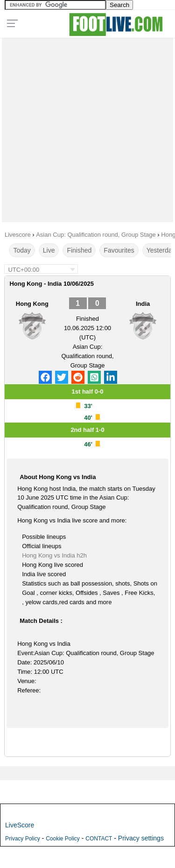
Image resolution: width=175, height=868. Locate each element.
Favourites (119, 250)
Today (22, 250)
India (143, 304)
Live (49, 250)
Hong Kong (32, 304)
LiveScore (20, 825)
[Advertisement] (87, 128)
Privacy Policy (23, 839)
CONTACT (99, 839)
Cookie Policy (63, 839)
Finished (79, 250)
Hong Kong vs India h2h (54, 555)
